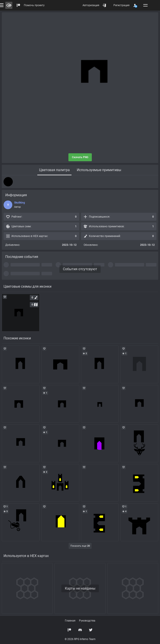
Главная (70, 621)
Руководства (87, 621)
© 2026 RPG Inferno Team (80, 639)
